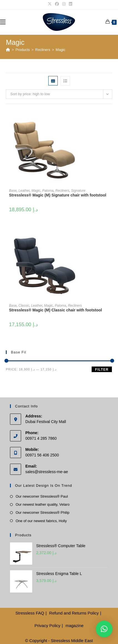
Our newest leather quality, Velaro (42, 504)
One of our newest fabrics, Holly (41, 521)
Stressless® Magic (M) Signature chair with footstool (58, 195)
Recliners (62, 191)
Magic (61, 50)
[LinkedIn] (70, 4)
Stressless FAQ (30, 613)
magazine (75, 625)
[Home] (8, 50)
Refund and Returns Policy (74, 613)
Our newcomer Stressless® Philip (42, 513)
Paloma (48, 191)
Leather (24, 191)
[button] (104, 629)
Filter (102, 370)
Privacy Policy (47, 625)
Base (13, 191)
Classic (24, 306)
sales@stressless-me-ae (47, 472)
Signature (78, 191)
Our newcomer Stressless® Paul (42, 496)
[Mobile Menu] (3, 22)
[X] (50, 4)
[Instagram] (64, 4)
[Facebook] (57, 4)
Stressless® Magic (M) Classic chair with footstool (56, 310)
